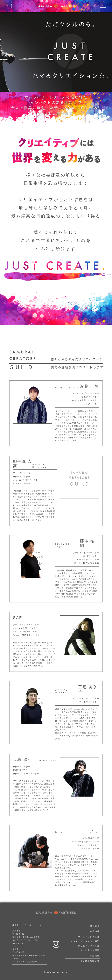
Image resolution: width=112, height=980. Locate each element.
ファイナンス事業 (90, 950)
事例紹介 (95, 926)
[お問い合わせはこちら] (9, 6)
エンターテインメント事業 (85, 941)
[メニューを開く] (103, 6)
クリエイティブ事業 (89, 946)
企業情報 (95, 931)
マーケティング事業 (89, 937)
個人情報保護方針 (90, 961)
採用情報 (95, 956)
